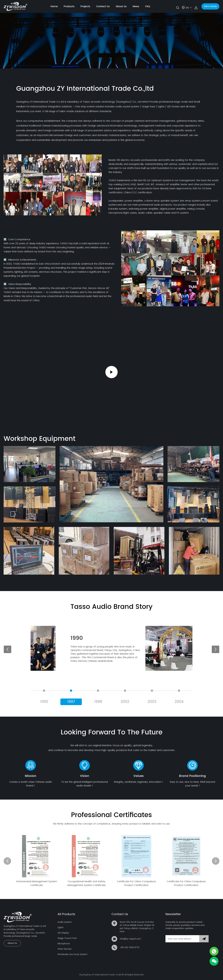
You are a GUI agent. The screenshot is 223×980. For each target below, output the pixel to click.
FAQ (148, 6)
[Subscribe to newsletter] (204, 939)
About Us (121, 6)
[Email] (182, 939)
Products (69, 6)
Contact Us (103, 6)
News (136, 6)
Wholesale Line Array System (72, 954)
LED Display (63, 933)
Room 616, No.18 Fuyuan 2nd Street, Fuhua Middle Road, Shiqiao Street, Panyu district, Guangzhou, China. (137, 927)
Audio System (65, 922)
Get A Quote (210, 6)
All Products (66, 914)
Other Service (65, 949)
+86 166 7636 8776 (130, 947)
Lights (60, 927)
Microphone (64, 944)
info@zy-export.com (130, 939)
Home (54, 6)
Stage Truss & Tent (67, 938)
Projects (85, 6)
